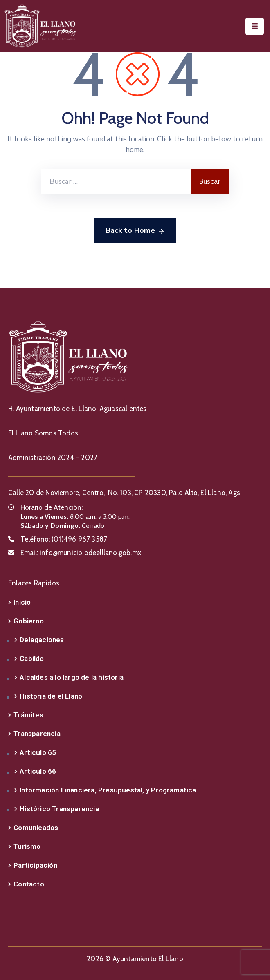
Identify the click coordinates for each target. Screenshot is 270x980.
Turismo (27, 846)
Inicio (22, 602)
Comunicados (36, 828)
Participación (35, 865)
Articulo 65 (38, 752)
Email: (81, 553)
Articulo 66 (38, 771)
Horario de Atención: (52, 507)
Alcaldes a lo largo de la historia (72, 677)
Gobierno (29, 621)
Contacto (29, 884)
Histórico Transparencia (59, 809)
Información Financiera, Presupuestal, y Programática (108, 790)
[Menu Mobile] (255, 26)
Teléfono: (64, 539)
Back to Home (135, 231)
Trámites (28, 715)
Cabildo (32, 659)
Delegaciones (42, 640)
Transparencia (37, 734)
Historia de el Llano (51, 696)
